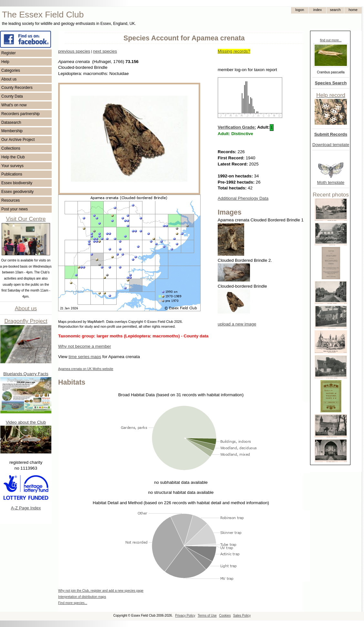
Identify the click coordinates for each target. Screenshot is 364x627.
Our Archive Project (18, 140)
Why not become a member (85, 346)
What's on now (14, 105)
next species (105, 51)
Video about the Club (26, 422)
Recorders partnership (21, 114)
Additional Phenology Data (243, 198)
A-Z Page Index (26, 508)
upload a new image (237, 324)
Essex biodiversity (17, 183)
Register (9, 53)
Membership (12, 131)
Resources (10, 200)
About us (9, 79)
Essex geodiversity (17, 192)
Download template (331, 145)
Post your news (15, 209)
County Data (12, 96)
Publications (12, 174)
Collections (11, 148)
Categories (11, 70)
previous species (74, 51)
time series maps (85, 357)
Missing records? (234, 51)
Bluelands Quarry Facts (26, 374)
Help (5, 62)
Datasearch (11, 122)
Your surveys (12, 166)
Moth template (331, 182)
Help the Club (13, 157)
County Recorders (17, 88)
